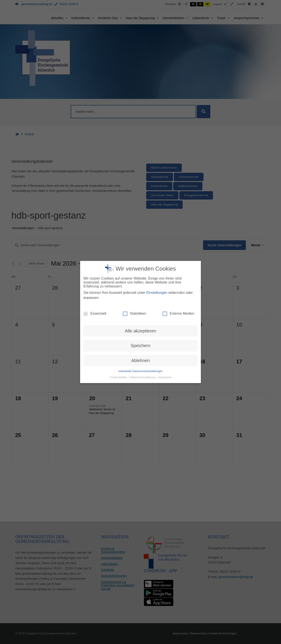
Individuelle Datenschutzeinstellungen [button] (141, 290)
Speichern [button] (140, 264)
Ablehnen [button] (141, 279)
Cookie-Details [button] (118, 296)
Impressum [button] (165, 296)
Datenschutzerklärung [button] (143, 296)
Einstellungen (157, 211)
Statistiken (135, 232)
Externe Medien (178, 232)
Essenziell (95, 232)
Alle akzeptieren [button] (140, 250)
